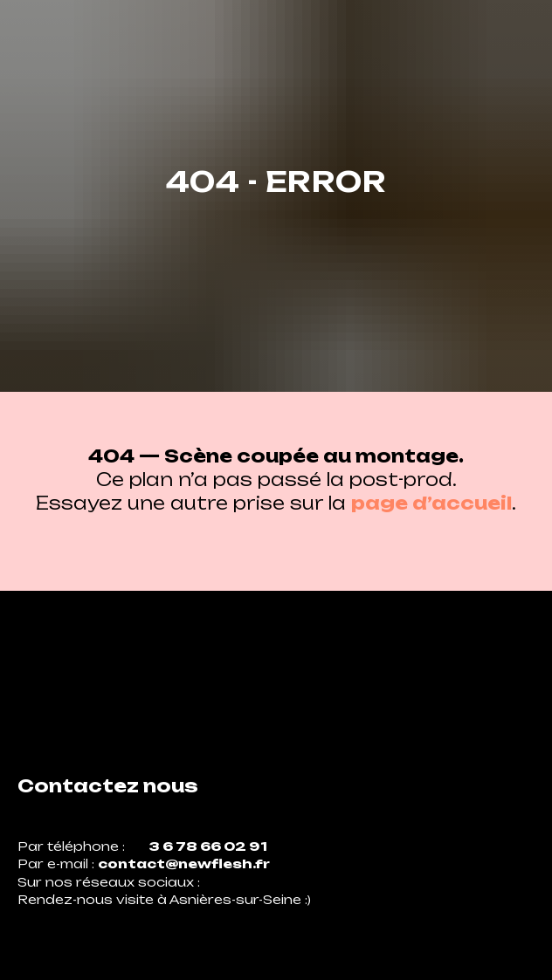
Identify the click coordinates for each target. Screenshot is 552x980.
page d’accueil (431, 503)
